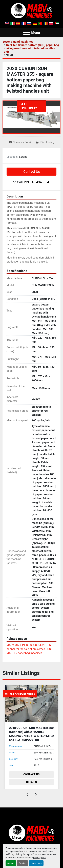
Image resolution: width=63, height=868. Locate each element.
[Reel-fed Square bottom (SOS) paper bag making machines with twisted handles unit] (31, 48)
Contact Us (32, 172)
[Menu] (27, 33)
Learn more (36, 863)
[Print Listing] (45, 142)
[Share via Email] (20, 142)
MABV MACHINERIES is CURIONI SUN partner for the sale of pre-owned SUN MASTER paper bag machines (29, 649)
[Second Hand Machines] (18, 42)
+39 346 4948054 (36, 182)
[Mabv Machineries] (32, 833)
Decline (22, 863)
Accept (11, 863)
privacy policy (40, 858)
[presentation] (27, 794)
